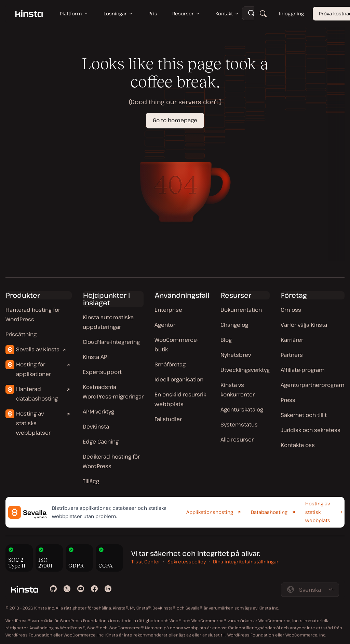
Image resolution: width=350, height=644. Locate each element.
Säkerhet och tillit (304, 415)
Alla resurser (237, 439)
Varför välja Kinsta (304, 325)
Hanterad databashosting (37, 394)
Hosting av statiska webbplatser (33, 423)
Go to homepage (175, 120)
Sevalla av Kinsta (38, 349)
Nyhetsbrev (236, 355)
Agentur (165, 325)
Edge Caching (101, 442)
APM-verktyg (98, 411)
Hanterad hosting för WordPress (33, 314)
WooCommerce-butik (177, 345)
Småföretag (170, 364)
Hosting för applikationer (33, 369)
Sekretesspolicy (187, 562)
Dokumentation (241, 310)
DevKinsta (96, 426)
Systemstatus (239, 424)
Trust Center (146, 562)
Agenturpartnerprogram (313, 385)
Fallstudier (168, 419)
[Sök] (263, 14)
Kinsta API (96, 357)
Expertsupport (102, 372)
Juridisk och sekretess (311, 430)
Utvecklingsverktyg (245, 370)
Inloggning (291, 13)
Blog (226, 340)
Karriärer (292, 340)
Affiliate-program (303, 370)
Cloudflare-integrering (111, 342)
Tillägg (91, 481)
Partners (292, 355)
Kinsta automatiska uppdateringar (108, 322)
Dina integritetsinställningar (246, 562)
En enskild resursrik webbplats (180, 399)
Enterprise (168, 310)
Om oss (291, 310)
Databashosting (269, 512)
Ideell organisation (179, 379)
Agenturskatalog (242, 409)
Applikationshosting (210, 512)
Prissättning (21, 334)
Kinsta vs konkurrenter (238, 390)
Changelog (234, 325)
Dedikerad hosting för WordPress (111, 461)
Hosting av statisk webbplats (318, 512)
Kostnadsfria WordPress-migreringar (113, 392)
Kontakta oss (298, 445)
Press (288, 400)
